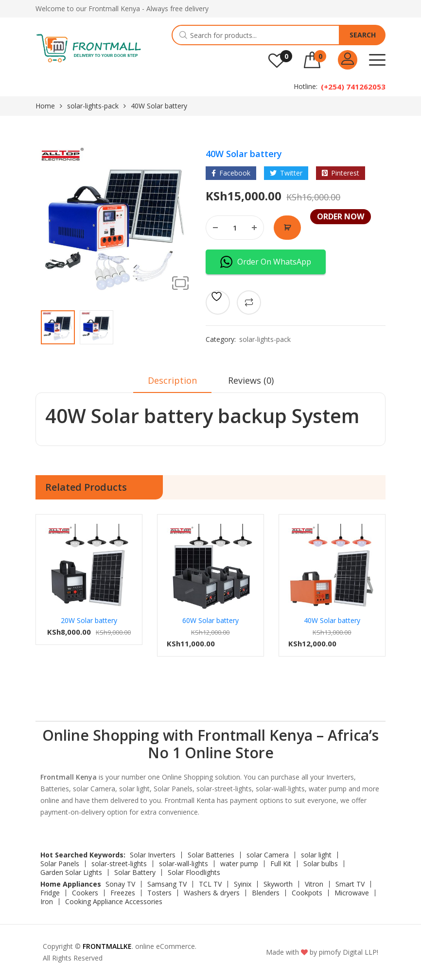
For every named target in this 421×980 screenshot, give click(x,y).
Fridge (50, 893)
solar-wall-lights (184, 864)
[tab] (172, 384)
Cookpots (307, 893)
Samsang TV (167, 884)
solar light (316, 855)
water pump (239, 864)
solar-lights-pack (93, 106)
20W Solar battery (89, 620)
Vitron (314, 884)
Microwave (352, 893)
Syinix (243, 884)
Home (45, 106)
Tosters (159, 893)
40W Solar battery (332, 620)
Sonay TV (120, 884)
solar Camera (268, 855)
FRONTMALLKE (107, 946)
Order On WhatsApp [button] (266, 262)
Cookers (85, 893)
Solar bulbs (321, 864)
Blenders (266, 893)
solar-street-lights (119, 864)
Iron (47, 902)
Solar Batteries (211, 855)
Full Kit (281, 864)
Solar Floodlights (194, 873)
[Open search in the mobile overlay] (279, 35)
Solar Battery (135, 873)
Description (172, 380)
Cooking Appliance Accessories (114, 902)
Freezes (123, 893)
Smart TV (350, 884)
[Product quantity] (235, 228)
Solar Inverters (153, 855)
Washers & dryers (212, 893)
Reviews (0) (251, 380)
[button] (180, 283)
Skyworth (278, 884)
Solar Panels (60, 864)
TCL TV (210, 884)
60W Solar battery (210, 620)
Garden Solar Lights (71, 873)
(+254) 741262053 (353, 87)
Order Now (287, 228)
